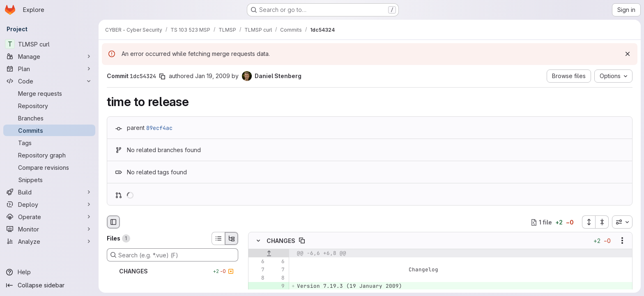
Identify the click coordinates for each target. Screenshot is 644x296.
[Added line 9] (278, 287)
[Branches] (49, 118)
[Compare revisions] (49, 167)
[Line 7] (258, 270)
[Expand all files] (589, 222)
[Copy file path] (302, 241)
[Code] (49, 81)
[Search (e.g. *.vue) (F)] (172, 255)
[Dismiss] (628, 54)
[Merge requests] (49, 93)
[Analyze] (49, 241)
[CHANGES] (172, 271)
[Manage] (49, 56)
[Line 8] (258, 278)
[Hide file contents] (258, 241)
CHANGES (281, 241)
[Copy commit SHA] (162, 76)
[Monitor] (49, 229)
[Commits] (49, 130)
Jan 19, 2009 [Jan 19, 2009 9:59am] (213, 76)
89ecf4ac (159, 128)
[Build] (49, 192)
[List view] (218, 238)
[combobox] (622, 222)
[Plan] (49, 69)
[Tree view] (232, 238)
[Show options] (622, 241)
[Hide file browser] (113, 222)
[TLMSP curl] (49, 44)
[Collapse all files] (602, 222)
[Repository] (49, 106)
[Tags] (49, 143)
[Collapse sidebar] (49, 285)
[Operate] (49, 217)
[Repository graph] (49, 155)
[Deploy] (49, 204)
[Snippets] (49, 180)
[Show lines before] (269, 254)
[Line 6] (258, 262)
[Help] (49, 272)
